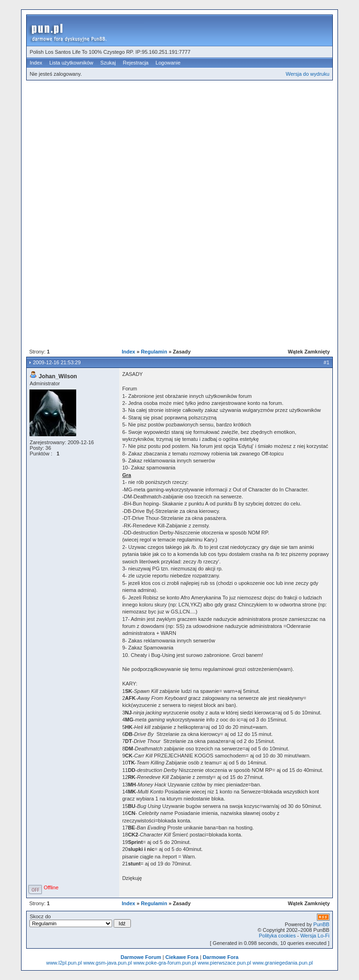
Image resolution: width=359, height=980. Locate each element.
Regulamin (154, 352)
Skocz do (80, 921)
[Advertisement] (192, 151)
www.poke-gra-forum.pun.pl (165, 963)
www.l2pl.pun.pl (64, 963)
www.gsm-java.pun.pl (108, 963)
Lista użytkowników (71, 63)
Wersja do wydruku (307, 74)
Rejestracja (136, 63)
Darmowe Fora (221, 957)
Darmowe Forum (141, 957)
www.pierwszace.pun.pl (224, 963)
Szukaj (108, 63)
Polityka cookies (277, 936)
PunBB (321, 924)
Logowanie (168, 63)
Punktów (39, 454)
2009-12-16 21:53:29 (57, 362)
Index (36, 63)
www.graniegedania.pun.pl (283, 963)
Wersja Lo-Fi (315, 936)
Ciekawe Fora (182, 957)
